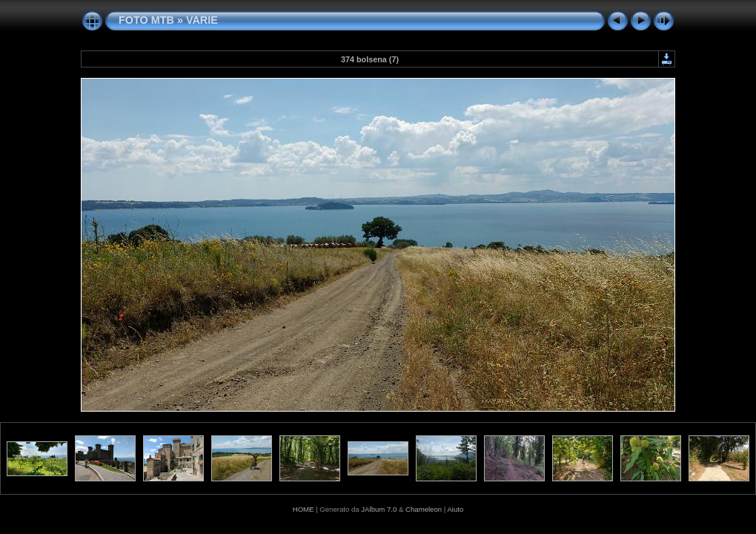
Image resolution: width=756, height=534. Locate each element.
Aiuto (455, 509)
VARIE (202, 20)
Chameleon (424, 509)
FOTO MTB (146, 20)
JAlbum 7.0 (379, 509)
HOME (304, 509)
